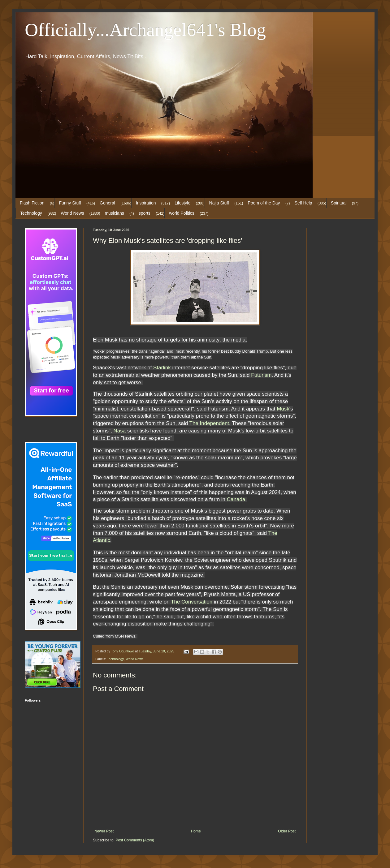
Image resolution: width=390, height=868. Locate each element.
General (107, 203)
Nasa (120, 431)
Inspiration (146, 203)
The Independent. (210, 423)
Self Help (303, 203)
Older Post (287, 831)
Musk (283, 409)
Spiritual (339, 203)
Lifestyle (182, 203)
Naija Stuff (219, 203)
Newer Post (104, 831)
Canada (236, 499)
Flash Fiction (32, 203)
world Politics (182, 213)
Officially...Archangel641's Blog (145, 30)
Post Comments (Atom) (135, 840)
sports (145, 213)
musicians (114, 213)
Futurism (261, 375)
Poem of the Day (264, 203)
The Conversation (192, 602)
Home (196, 831)
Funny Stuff (70, 203)
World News (72, 213)
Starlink (162, 368)
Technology (31, 213)
